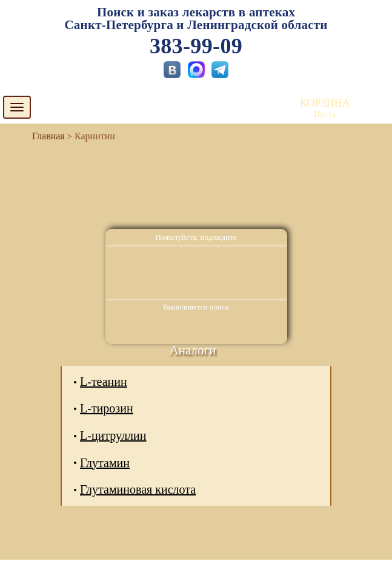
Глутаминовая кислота (138, 489)
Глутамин (105, 463)
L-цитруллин (113, 436)
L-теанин (104, 382)
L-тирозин (107, 408)
